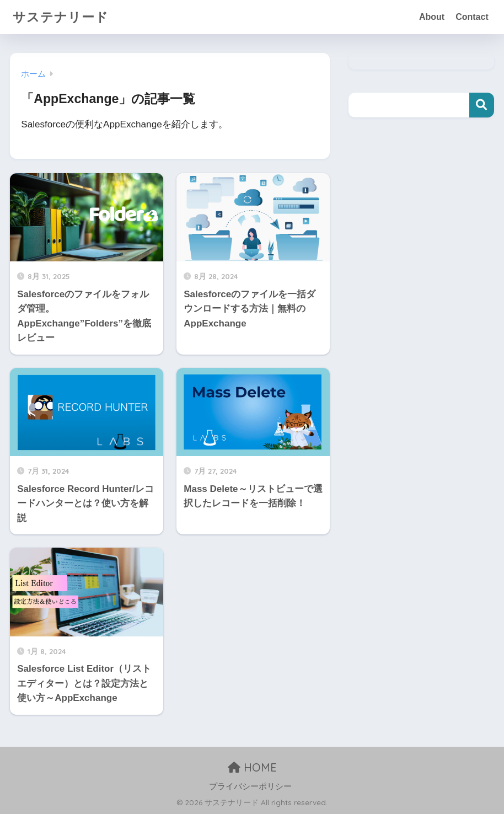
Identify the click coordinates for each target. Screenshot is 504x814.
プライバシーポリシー (250, 786)
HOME (252, 767)
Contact (472, 17)
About (432, 17)
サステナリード (61, 17)
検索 (482, 105)
